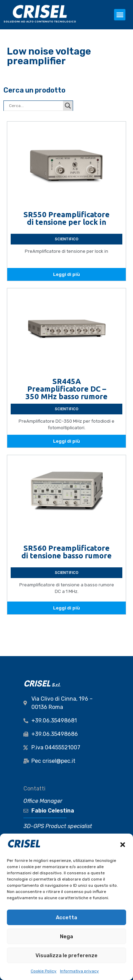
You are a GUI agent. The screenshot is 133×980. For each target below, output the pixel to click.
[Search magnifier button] (68, 106)
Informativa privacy (79, 971)
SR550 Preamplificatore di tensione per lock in (66, 218)
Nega (66, 936)
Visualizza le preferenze (66, 955)
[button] (123, 845)
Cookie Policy (44, 971)
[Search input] (35, 106)
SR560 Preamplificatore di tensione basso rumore (66, 552)
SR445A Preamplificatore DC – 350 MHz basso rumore (66, 389)
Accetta (66, 917)
